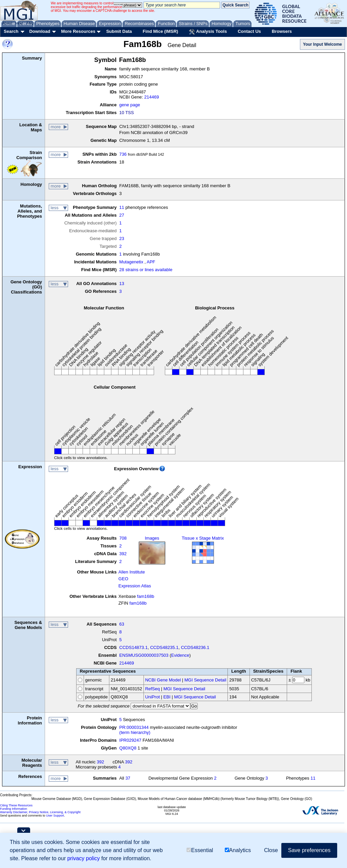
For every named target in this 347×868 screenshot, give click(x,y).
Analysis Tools (208, 32)
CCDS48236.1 (195, 647)
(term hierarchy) (135, 732)
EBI (167, 697)
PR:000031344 (134, 727)
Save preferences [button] (309, 850)
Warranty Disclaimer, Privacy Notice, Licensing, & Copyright (40, 812)
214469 (151, 97)
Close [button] (271, 850)
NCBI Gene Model (163, 680)
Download (40, 31)
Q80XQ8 (128, 748)
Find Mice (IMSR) (160, 31)
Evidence (180, 655)
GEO (123, 579)
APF (151, 262)
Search (11, 31)
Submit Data (119, 31)
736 (123, 154)
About (7, 23)
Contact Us (249, 31)
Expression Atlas (135, 586)
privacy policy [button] (84, 858)
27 (122, 215)
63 (122, 624)
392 (123, 554)
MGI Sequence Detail (205, 680)
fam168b (146, 596)
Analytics (238, 850)
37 (128, 778)
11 (122, 207)
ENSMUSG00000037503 (144, 655)
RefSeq (153, 689)
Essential (200, 850)
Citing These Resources (16, 805)
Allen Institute (132, 572)
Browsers (282, 31)
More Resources (78, 31)
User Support (55, 816)
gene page (129, 105)
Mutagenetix (131, 262)
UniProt (153, 697)
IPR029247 (130, 740)
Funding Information (14, 809)
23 (122, 238)
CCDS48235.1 (164, 647)
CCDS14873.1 (133, 647)
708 (123, 538)
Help (19, 23)
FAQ (30, 23)
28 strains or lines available (146, 270)
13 (122, 284)
